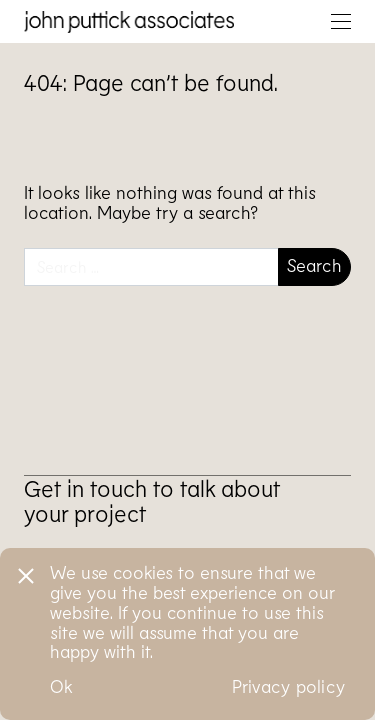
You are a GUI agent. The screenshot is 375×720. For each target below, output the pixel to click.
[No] (25, 573)
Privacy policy (289, 686)
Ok (61, 686)
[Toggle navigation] (341, 21)
